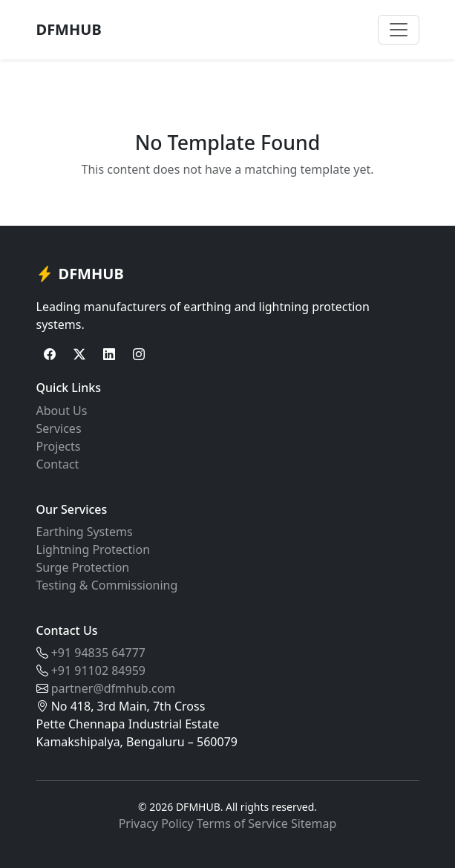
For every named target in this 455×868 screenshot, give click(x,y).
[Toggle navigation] (399, 30)
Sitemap (314, 823)
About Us (62, 411)
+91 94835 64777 (98, 653)
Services (59, 428)
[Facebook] (50, 354)
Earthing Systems (85, 532)
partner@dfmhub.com (114, 688)
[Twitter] (79, 354)
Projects (59, 446)
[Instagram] (139, 354)
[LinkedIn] (109, 354)
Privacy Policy (156, 823)
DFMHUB (69, 29)
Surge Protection (83, 567)
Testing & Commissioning (107, 585)
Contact (58, 464)
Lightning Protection (94, 549)
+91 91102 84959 (98, 670)
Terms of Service (242, 823)
